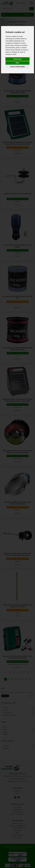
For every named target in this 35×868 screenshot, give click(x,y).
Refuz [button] (17, 63)
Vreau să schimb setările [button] (17, 67)
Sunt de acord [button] (17, 59)
